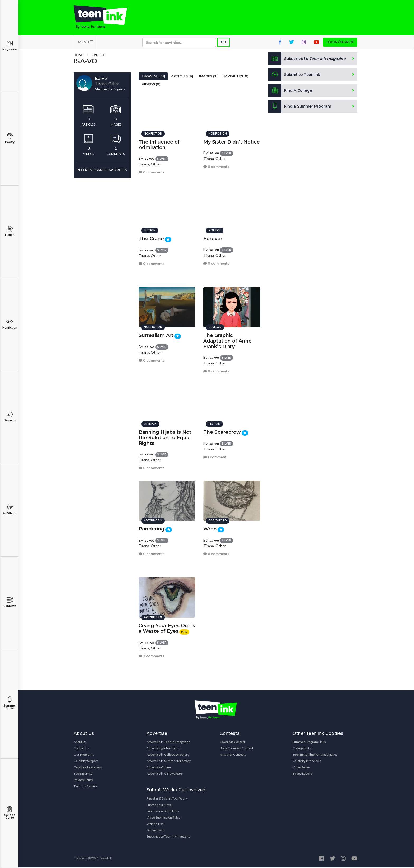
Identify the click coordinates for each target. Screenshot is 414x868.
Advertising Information (163, 749)
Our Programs (84, 755)
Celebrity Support (86, 761)
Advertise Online (159, 768)
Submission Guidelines (163, 812)
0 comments (152, 172)
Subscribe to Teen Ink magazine (168, 837)
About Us (80, 742)
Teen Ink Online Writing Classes (315, 755)
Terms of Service (86, 787)
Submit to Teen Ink (295, 75)
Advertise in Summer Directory (169, 761)
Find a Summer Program (300, 107)
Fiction (10, 231)
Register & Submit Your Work (167, 799)
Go (224, 43)
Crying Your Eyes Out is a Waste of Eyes (167, 628)
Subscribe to (307, 59)
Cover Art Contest (232, 742)
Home (79, 55)
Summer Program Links (309, 742)
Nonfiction (10, 324)
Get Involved (156, 831)
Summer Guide (10, 703)
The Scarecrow (222, 432)
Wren (210, 529)
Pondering (152, 529)
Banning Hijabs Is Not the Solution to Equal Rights (165, 437)
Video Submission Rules (163, 818)
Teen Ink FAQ (83, 774)
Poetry (10, 138)
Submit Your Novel (159, 805)
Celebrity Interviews (88, 768)
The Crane (151, 238)
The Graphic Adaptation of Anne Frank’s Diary (227, 341)
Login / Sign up (340, 42)
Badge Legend (303, 774)
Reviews (10, 417)
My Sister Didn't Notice (232, 142)
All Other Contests (233, 755)
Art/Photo (10, 509)
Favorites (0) (236, 77)
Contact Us (81, 749)
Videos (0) (151, 85)
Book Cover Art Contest (236, 749)
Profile (98, 55)
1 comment (215, 457)
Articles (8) (182, 77)
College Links (302, 749)
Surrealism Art (156, 335)
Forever (213, 238)
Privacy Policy (83, 780)
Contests (10, 602)
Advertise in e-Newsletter (165, 774)
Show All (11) (153, 77)
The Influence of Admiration (159, 144)
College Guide (10, 813)
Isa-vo (149, 158)
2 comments (151, 656)
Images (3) (208, 77)
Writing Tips (155, 824)
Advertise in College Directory (168, 755)
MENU (85, 42)
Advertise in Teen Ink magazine (168, 742)
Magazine (10, 46)
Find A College (290, 91)
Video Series (302, 768)
